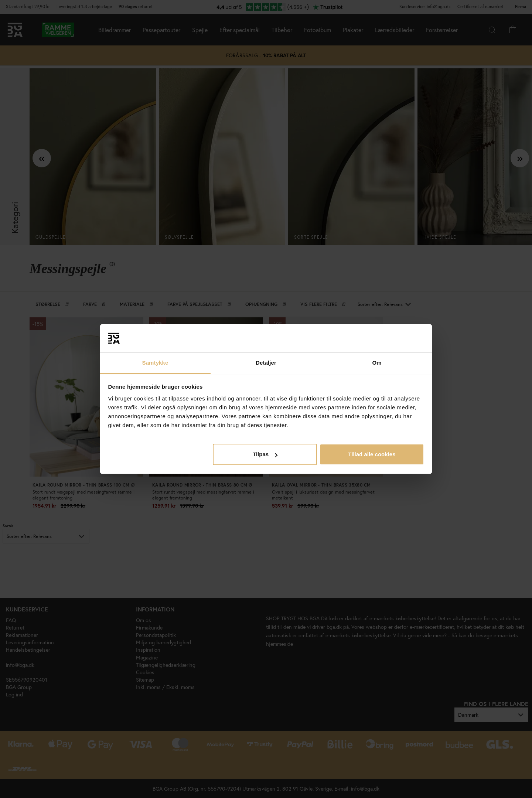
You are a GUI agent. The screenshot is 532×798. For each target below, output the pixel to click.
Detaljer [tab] (266, 363)
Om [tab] (377, 363)
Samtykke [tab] (155, 363)
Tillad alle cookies (372, 454)
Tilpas (265, 454)
